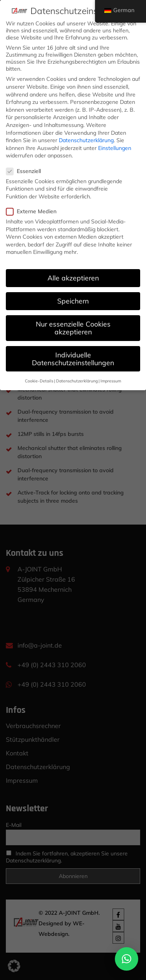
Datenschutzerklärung (86, 140)
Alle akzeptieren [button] (73, 278)
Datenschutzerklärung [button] (77, 381)
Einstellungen (115, 148)
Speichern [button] (73, 301)
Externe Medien (34, 211)
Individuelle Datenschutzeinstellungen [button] (73, 359)
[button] (127, 959)
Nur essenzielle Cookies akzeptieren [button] (73, 328)
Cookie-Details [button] (39, 381)
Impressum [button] (111, 381)
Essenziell (26, 171)
